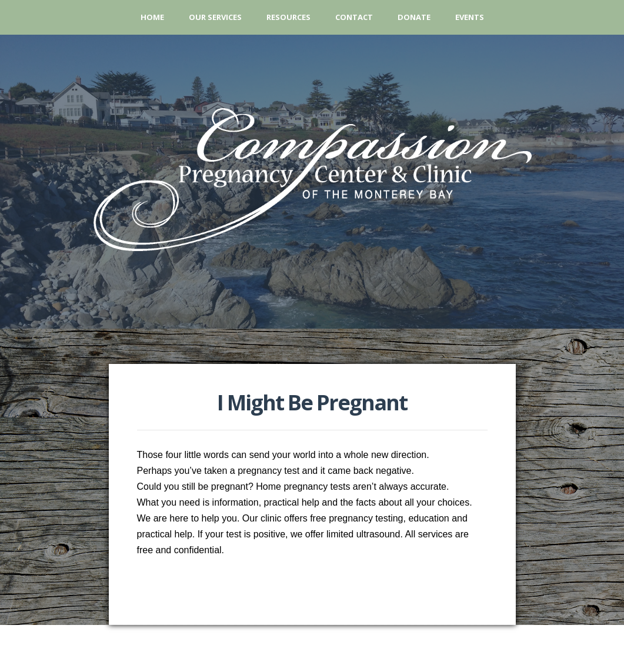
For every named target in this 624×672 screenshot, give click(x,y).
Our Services (215, 17)
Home (152, 17)
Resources (288, 17)
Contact (354, 17)
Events (470, 17)
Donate (414, 17)
